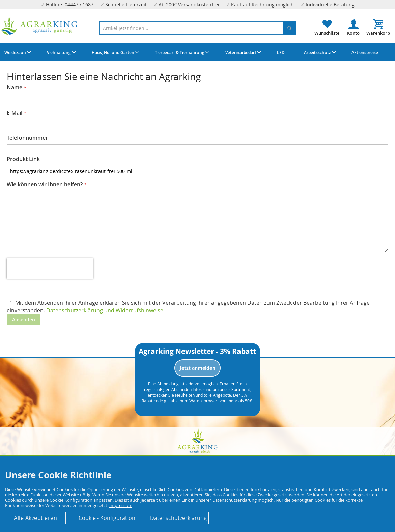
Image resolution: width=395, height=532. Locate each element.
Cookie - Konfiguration (107, 518)
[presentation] (50, 269)
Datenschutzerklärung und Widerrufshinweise (105, 310)
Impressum (121, 505)
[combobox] (198, 28)
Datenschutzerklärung (178, 518)
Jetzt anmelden (197, 368)
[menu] (197, 52)
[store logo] (39, 26)
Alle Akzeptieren (35, 518)
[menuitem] (17, 52)
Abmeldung (168, 384)
